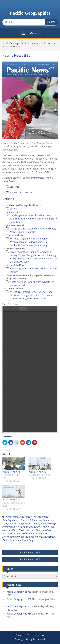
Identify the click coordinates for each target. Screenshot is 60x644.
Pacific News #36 (11, 472)
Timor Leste (41, 537)
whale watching (26, 540)
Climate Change (16, 523)
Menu (30, 33)
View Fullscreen (10, 304)
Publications (32, 43)
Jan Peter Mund (41, 527)
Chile (5, 523)
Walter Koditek (10, 540)
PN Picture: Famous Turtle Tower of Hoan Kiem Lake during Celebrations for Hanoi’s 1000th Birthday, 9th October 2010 (31, 295)
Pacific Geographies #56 (19, 614)
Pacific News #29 (11, 499)
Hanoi (43, 523)
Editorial (14, 209)
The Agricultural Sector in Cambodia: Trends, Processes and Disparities (33, 230)
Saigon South (37, 533)
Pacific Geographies (30, 13)
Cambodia (48, 520)
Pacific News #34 (30, 552)
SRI (46, 533)
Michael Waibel (44, 178)
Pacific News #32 (37, 472)
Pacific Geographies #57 (19, 606)
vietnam (51, 537)
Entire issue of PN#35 (21, 192)
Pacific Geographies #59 (19, 592)
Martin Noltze (18, 530)
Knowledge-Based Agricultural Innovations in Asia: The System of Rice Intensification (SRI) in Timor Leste (33, 219)
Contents (14, 187)
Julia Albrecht (9, 181)
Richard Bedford (22, 533)
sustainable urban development (18, 537)
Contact (20, 635)
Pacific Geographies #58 (19, 599)
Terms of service (36, 635)
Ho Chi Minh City (24, 527)
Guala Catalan (32, 523)
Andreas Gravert (20, 520)
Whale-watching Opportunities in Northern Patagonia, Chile (32, 284)
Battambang (36, 520)
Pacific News (47, 43)
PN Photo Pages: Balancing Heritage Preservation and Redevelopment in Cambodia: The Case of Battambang (28, 242)
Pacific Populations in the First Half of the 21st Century (33, 270)
